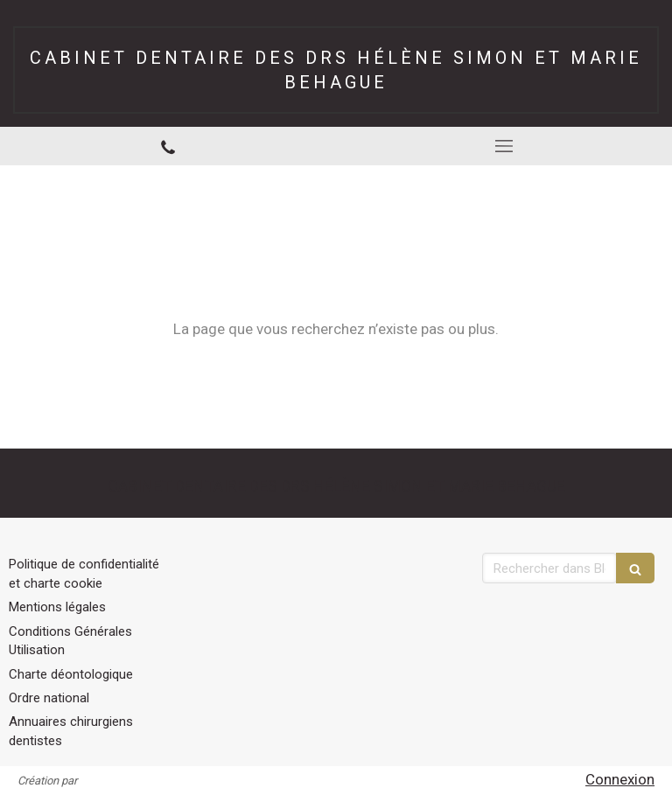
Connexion (620, 779)
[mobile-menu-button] (504, 146)
